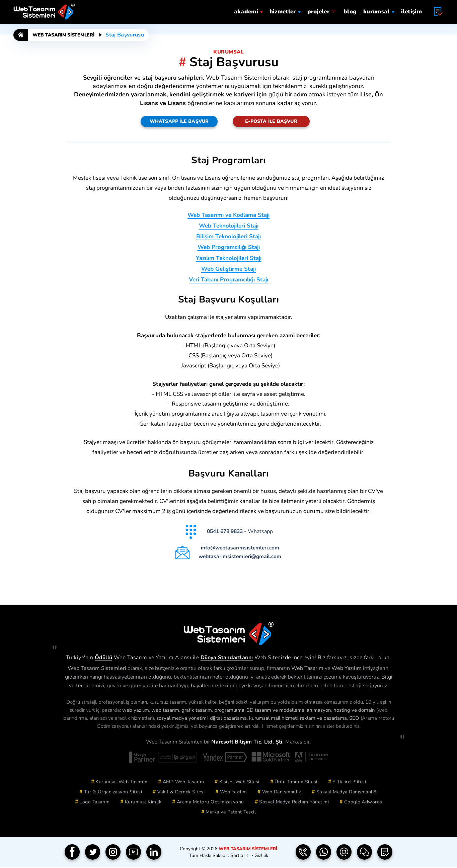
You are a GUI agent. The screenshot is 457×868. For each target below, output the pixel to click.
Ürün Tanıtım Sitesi (296, 783)
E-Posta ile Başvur (271, 121)
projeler (322, 11)
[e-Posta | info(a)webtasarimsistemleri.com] (344, 853)
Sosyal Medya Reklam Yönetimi (294, 803)
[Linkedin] (154, 853)
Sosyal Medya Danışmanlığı (347, 793)
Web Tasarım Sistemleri (63, 35)
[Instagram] (113, 853)
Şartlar (238, 856)
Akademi (248, 11)
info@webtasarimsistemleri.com (241, 549)
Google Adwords (363, 803)
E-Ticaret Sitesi (349, 783)
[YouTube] (134, 853)
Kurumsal (379, 11)
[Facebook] (72, 853)
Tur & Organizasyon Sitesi (113, 793)
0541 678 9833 (226, 532)
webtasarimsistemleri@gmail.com (241, 557)
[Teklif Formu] (385, 853)
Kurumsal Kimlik (143, 803)
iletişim (411, 11)
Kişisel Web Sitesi (239, 783)
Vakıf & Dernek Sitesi (181, 793)
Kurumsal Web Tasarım (121, 783)
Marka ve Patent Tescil (231, 813)
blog (350, 11)
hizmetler (285, 11)
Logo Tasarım (94, 803)
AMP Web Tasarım (183, 783)
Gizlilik (261, 856)
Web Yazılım (234, 793)
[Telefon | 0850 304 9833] (303, 853)
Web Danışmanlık (282, 793)
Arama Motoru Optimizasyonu (210, 803)
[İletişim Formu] (365, 853)
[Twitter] (93, 853)
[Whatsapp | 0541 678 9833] (324, 853)
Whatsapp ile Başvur (179, 121)
